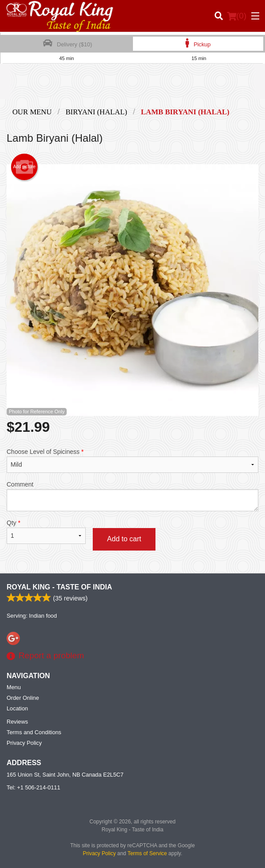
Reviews (17, 722)
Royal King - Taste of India (59, 587)
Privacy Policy (24, 743)
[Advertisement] (132, 88)
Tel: (33, 787)
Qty (46, 532)
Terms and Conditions (34, 732)
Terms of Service (147, 853)
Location (17, 708)
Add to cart (124, 539)
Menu (14, 687)
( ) (237, 16)
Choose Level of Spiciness (132, 460)
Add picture (25, 167)
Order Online (23, 698)
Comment (132, 496)
